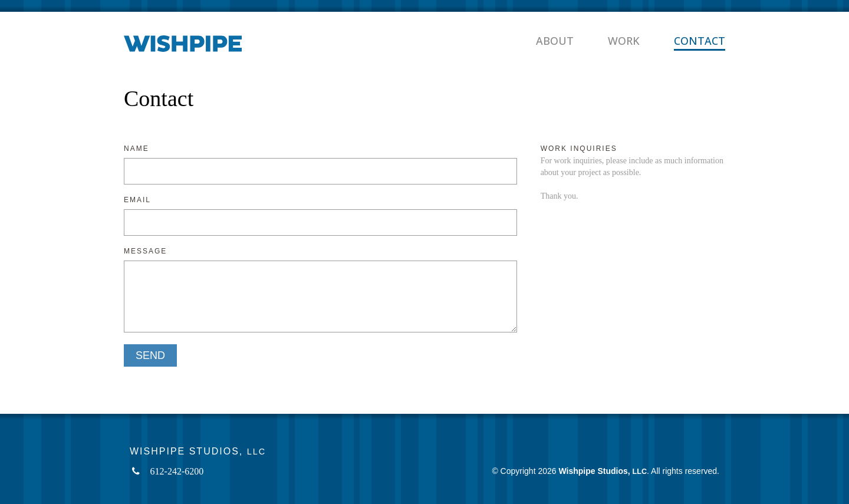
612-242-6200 (177, 471)
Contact (700, 41)
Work (624, 41)
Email (137, 200)
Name (136, 149)
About (555, 41)
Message (145, 251)
